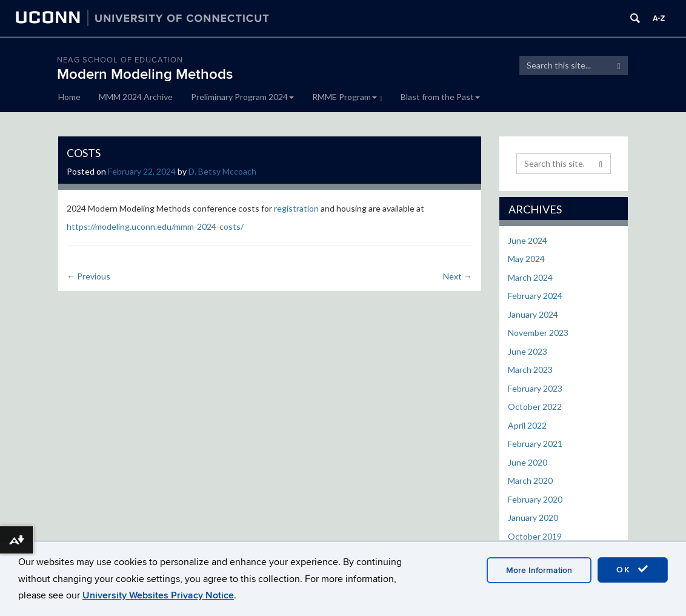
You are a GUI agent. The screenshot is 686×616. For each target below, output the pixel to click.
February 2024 (535, 296)
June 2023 (528, 351)
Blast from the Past (440, 97)
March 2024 (530, 277)
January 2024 (533, 314)
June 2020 (528, 462)
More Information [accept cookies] (539, 570)
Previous (88, 276)
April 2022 (527, 425)
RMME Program (347, 97)
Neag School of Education (120, 60)
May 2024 (526, 259)
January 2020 (533, 517)
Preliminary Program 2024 (242, 97)
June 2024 (528, 240)
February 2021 (535, 444)
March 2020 (530, 480)
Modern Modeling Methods (145, 74)
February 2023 (535, 388)
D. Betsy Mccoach (222, 171)
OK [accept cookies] (633, 569)
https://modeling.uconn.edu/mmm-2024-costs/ (155, 226)
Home (69, 97)
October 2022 (535, 407)
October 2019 (535, 536)
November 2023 (538, 333)
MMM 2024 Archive (136, 97)
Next (458, 276)
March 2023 (530, 370)
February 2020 (535, 499)
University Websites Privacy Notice (158, 595)
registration (296, 208)
